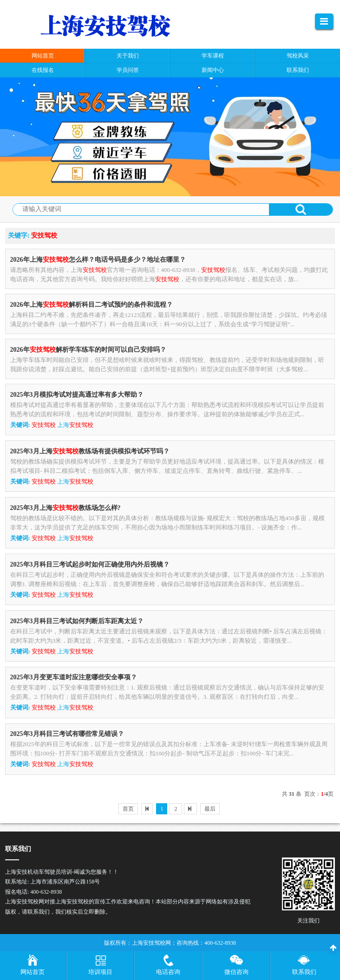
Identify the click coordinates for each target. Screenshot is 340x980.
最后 (210, 809)
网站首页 (33, 972)
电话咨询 (168, 972)
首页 (128, 809)
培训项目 (100, 972)
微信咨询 (236, 972)
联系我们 (304, 972)
